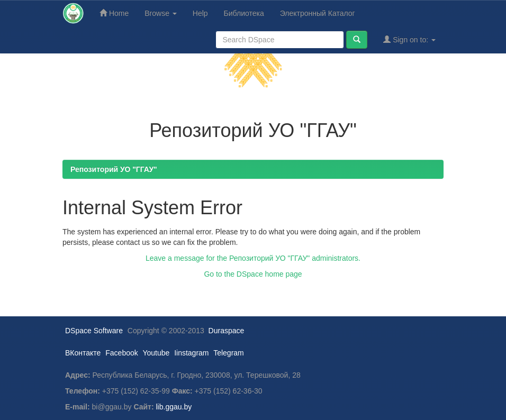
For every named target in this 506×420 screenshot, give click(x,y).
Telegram (229, 353)
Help (200, 13)
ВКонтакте (83, 353)
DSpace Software (94, 331)
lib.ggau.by (174, 407)
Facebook (121, 353)
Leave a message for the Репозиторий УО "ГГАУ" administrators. (253, 258)
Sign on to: (409, 39)
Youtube (156, 353)
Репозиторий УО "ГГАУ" (114, 169)
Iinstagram (191, 353)
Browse (161, 13)
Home (114, 13)
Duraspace (227, 331)
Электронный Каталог (318, 13)
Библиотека (244, 13)
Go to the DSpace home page (253, 274)
